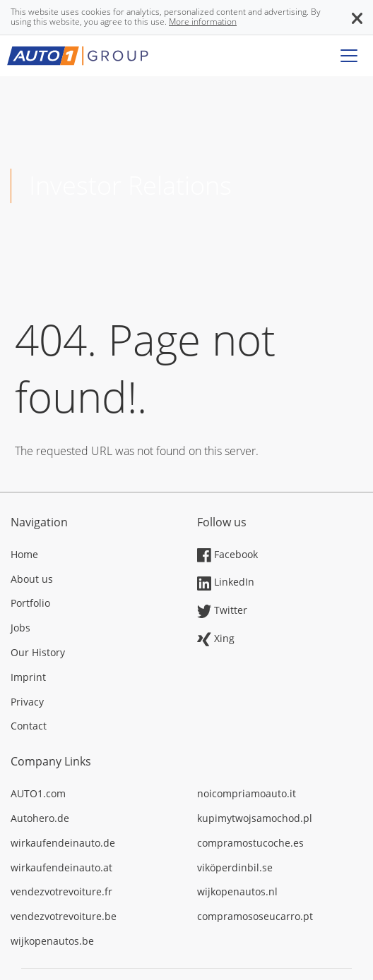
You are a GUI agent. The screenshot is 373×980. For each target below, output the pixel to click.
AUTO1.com (38, 793)
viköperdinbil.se (235, 867)
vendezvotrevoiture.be (64, 916)
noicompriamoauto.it (247, 793)
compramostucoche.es (250, 843)
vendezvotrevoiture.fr (61, 891)
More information (203, 22)
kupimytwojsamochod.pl (255, 818)
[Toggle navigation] (349, 56)
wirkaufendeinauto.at (61, 867)
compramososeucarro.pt (255, 916)
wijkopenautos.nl (237, 891)
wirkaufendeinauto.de (63, 843)
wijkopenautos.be (52, 941)
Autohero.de (40, 818)
